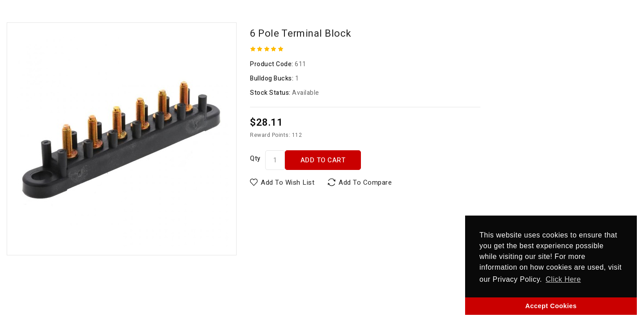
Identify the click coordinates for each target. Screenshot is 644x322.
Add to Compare (365, 182)
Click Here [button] (563, 279)
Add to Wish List (288, 182)
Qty (255, 159)
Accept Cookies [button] (551, 306)
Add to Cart (323, 160)
